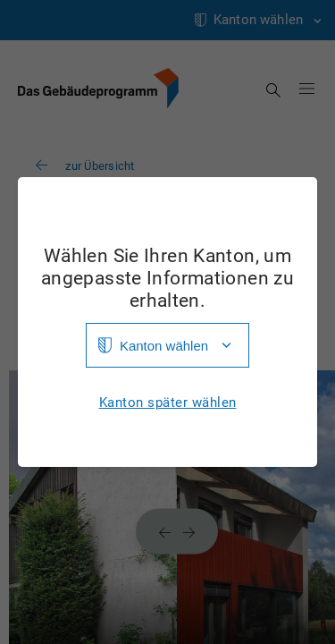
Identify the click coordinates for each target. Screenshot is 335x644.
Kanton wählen (164, 346)
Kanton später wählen (168, 403)
